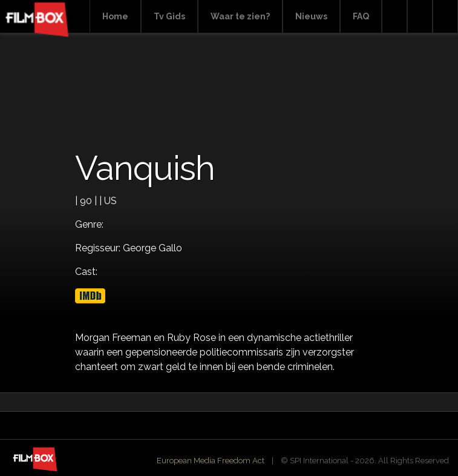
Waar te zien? (240, 16)
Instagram (445, 17)
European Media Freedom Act (211, 461)
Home (115, 16)
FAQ (361, 16)
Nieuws (311, 16)
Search (394, 17)
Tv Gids (169, 16)
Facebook (420, 17)
